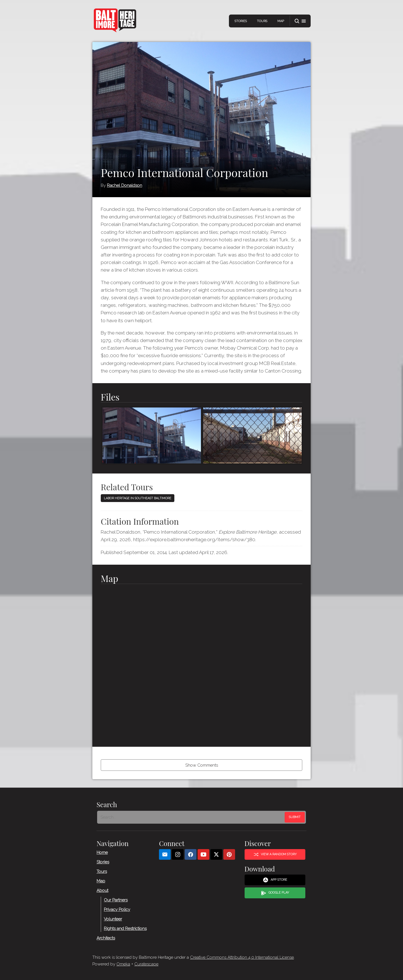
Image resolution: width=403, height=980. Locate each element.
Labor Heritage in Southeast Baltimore (138, 498)
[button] (300, 21)
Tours (262, 21)
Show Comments (202, 765)
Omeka (123, 964)
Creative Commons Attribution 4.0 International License (242, 957)
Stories (241, 21)
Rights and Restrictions (125, 929)
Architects (106, 938)
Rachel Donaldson (125, 185)
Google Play (275, 893)
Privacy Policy (117, 910)
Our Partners (116, 900)
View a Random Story (275, 854)
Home (102, 852)
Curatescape (146, 964)
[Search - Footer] (191, 817)
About (102, 891)
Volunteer (113, 919)
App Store (275, 880)
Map (281, 21)
